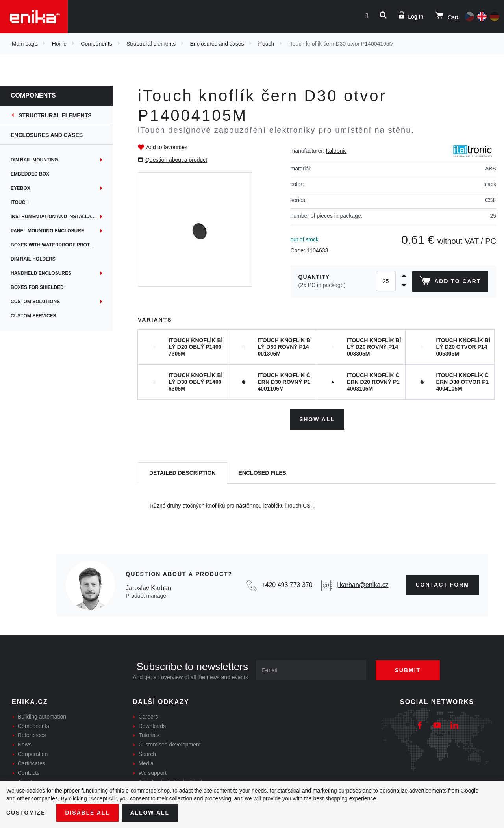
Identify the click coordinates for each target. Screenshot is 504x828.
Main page (25, 44)
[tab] (183, 473)
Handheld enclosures (46, 273)
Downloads (152, 726)
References (32, 735)
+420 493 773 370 (287, 585)
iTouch (266, 44)
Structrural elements (151, 44)
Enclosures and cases (217, 44)
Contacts (29, 772)
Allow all (150, 813)
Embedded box (35, 174)
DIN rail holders (38, 259)
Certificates (31, 763)
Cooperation (33, 754)
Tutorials (149, 735)
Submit (408, 670)
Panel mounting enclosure (53, 231)
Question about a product (176, 160)
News (25, 745)
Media (146, 763)
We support (153, 772)
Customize (26, 813)
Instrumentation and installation (62, 217)
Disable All (88, 813)
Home (59, 44)
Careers (148, 716)
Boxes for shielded (42, 287)
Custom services (39, 316)
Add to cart (450, 282)
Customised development (170, 745)
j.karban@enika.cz (363, 585)
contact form (443, 585)
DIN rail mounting (39, 160)
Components (96, 44)
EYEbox (26, 188)
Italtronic (336, 151)
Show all (317, 419)
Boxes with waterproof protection (64, 245)
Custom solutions (40, 302)
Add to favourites (167, 147)
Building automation (42, 716)
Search (147, 754)
